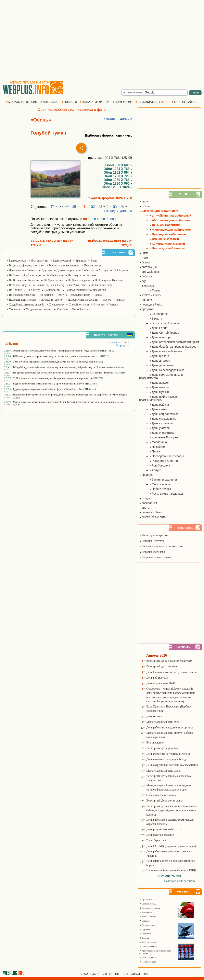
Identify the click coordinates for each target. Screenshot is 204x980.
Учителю (62, 309)
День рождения (148, 957)
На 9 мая (91, 275)
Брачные (81, 261)
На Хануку (33, 290)
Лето (143, 258)
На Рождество (78, 285)
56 (122, 207)
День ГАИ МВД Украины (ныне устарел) (171, 846)
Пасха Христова (156, 840)
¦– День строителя (156, 423)
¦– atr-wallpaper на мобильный (165, 216)
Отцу (61, 295)
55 (115, 207)
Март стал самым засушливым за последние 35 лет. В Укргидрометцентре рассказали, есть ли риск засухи (68, 402)
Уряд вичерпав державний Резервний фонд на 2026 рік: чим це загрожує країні (54, 362)
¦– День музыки (154, 392)
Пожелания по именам (23, 300)
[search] (154, 93)
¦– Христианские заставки (162, 244)
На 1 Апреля (120, 270)
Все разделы (122, 345)
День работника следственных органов (170, 728)
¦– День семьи (153, 409)
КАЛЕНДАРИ (91, 974)
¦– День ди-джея (155, 361)
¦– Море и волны (155, 484)
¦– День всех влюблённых (161, 351)
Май (178, 876)
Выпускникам (93, 266)
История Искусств (152, 541)
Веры (94, 261)
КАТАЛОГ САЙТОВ (185, 102)
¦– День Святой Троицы (159, 333)
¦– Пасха (150, 451)
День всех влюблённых (23, 270)
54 (108, 207)
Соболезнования (148, 946)
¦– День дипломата (156, 365)
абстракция (148, 267)
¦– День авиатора (155, 337)
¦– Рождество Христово (159, 461)
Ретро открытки (148, 942)
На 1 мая (14, 275)
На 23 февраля (54, 275)
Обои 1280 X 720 (118, 176)
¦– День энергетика (156, 433)
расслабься (148, 503)
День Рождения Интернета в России (168, 754)
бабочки (146, 276)
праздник (146, 309)
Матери (103, 270)
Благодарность (18, 261)
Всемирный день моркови (162, 666)
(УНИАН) (104, 356)
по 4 (96, 219)
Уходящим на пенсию (39, 309)
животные (147, 286)
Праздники (146, 899)
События (145, 921)
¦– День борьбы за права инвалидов (168, 347)
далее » (126, 119)
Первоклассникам (79, 295)
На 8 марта (74, 275)
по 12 (114, 219)
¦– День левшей (154, 383)
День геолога (154, 716)
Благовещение (155, 743)
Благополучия (40, 261)
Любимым (88, 270)
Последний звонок (52, 300)
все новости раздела (118, 342)
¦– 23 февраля (153, 314)
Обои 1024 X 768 (118, 169)
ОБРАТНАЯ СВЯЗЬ (137, 974)
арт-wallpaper (149, 272)
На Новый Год (40, 285)
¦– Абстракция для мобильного (166, 220)
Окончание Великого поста (163, 795)
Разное (107, 300)
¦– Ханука (150, 470)
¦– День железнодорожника (162, 370)
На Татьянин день (102, 285)
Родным (120, 300)
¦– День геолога (154, 356)
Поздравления (147, 925)
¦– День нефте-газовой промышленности (159, 398)
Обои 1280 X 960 (118, 183)
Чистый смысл (81, 309)
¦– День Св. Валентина (160, 225)
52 (93, 207)
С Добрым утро (148, 962)
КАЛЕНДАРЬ (50, 102)
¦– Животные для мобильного (165, 230)
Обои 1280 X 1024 (117, 187)
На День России (53, 280)
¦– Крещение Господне (159, 437)
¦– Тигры (149, 290)
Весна (144, 206)
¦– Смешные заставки (159, 239)
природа (146, 475)
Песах (98, 295)
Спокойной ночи (79, 305)
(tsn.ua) (111, 351)
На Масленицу (18, 285)
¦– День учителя (154, 428)
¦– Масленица (153, 442)
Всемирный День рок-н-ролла (164, 801)
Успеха (113, 305)
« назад (109, 119)
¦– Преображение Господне (162, 456)
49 (67, 207)
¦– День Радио (153, 328)
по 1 (86, 219)
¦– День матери (154, 387)
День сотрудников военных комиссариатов (172, 765)
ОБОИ (164, 102)
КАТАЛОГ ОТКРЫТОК (95, 102)
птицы (144, 498)
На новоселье (52, 290)
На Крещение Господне (109, 280)
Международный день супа (163, 722)
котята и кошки (150, 295)
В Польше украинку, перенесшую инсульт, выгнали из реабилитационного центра (55, 356)
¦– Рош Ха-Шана (155, 465)
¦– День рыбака (154, 405)
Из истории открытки (154, 535)
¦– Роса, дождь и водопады (162, 494)
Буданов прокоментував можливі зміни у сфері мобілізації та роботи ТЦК (51, 384)
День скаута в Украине (160, 835)
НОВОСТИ (70, 102)
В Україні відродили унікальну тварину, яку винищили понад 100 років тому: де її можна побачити (64, 367)
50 (74, 207)
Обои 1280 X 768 (118, 180)
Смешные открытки (150, 908)
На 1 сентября (33, 275)
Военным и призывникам (64, 266)
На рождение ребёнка (22, 295)
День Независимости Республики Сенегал (172, 672)
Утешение (15, 309)
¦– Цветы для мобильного (162, 248)
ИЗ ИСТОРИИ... (146, 102)
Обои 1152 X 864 (118, 172)
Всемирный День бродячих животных (169, 661)
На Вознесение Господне (24, 280)
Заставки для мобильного (159, 211)
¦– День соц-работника (159, 414)
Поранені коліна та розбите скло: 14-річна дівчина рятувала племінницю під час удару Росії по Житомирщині (70, 395)
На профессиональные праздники (86, 290)
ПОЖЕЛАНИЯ (123, 102)
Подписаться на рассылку (181, 881)
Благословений (62, 261)
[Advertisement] (38, 40)
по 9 (105, 219)
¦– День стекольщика (158, 419)
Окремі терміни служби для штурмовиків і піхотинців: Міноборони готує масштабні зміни (60, 351)
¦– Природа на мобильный (163, 234)
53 (100, 207)
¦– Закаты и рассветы (158, 480)
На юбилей (46, 295)
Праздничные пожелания (83, 300)
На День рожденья (79, 280)
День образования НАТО (161, 683)
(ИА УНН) (119, 373)
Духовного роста (67, 270)
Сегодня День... (148, 904)
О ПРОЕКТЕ (112, 974)
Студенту (99, 305)
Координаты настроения (155, 557)
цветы (144, 508)
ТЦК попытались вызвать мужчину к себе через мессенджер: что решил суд (52, 378)
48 (60, 207)
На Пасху (59, 285)
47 (52, 207)
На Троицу (15, 290)
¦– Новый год (152, 447)
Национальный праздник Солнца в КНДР (171, 870)
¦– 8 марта (151, 319)
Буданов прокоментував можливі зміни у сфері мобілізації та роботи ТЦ (50, 389)
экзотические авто (152, 517)
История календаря (152, 552)
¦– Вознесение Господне (160, 323)
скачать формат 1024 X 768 (111, 198)
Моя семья (145, 912)
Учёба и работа (148, 916)
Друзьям (47, 270)
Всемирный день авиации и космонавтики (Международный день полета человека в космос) (172, 810)
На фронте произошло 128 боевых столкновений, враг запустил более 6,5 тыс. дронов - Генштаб (63, 373)
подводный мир (151, 304)
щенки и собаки (151, 512)
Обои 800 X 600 (119, 165)
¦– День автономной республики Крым (169, 342)
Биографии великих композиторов (161, 546)
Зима (144, 253)
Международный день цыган (164, 771)
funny (144, 201)
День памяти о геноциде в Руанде (167, 759)
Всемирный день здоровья (162, 748)
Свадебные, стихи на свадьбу (27, 305)
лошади (146, 300)
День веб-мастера (157, 678)
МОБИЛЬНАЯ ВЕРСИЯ (22, 102)
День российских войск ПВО (164, 829)
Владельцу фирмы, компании (27, 266)
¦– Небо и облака (155, 489)
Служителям (57, 305)
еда (143, 281)
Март (161, 876)
